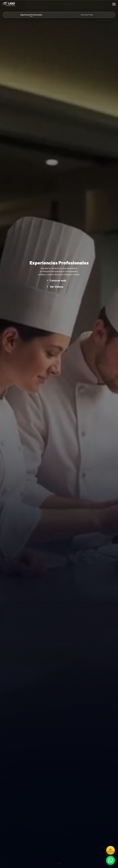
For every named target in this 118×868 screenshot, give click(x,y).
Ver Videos (55, 287)
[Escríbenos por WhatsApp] (111, 860)
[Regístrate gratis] (111, 850)
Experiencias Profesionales (31, 15)
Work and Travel (87, 15)
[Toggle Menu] (114, 4)
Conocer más (56, 281)
